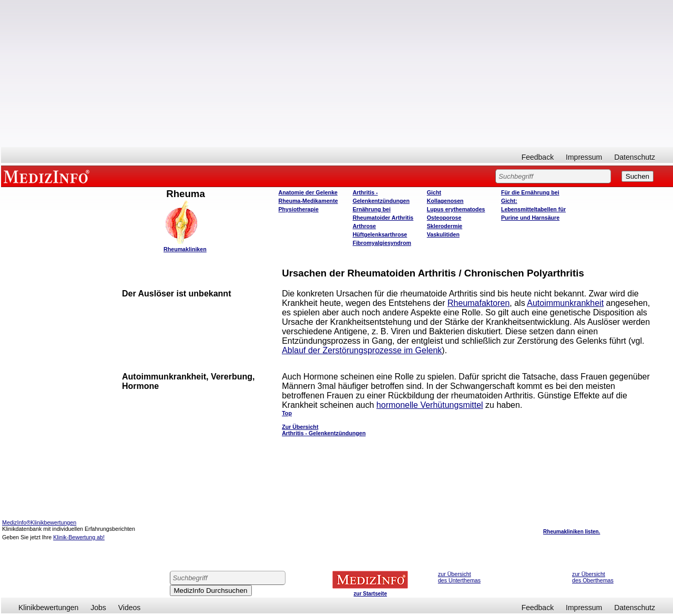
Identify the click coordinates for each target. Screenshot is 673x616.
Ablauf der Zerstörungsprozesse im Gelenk (362, 350)
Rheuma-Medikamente (308, 201)
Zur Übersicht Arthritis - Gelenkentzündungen (324, 430)
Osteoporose (444, 218)
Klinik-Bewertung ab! (79, 537)
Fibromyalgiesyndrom (382, 243)
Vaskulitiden (443, 234)
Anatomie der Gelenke (308, 192)
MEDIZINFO (48, 176)
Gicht (434, 192)
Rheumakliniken (185, 249)
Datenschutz (635, 157)
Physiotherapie (299, 209)
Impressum (584, 157)
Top (287, 413)
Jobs (98, 608)
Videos (130, 608)
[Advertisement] (337, 74)
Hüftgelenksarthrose (380, 234)
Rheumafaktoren (478, 303)
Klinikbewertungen (48, 608)
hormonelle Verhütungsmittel (430, 405)
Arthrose (364, 226)
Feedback (538, 157)
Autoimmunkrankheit (565, 303)
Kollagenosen (445, 201)
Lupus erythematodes (456, 209)
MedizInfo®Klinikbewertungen (39, 522)
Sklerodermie (445, 226)
